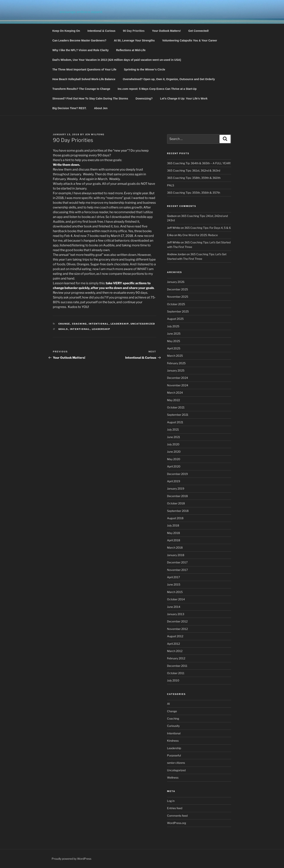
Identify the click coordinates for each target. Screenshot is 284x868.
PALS (171, 185)
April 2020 (174, 466)
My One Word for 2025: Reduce (198, 235)
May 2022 (173, 400)
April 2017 (173, 577)
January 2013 (176, 614)
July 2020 (173, 444)
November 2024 (178, 385)
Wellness (173, 777)
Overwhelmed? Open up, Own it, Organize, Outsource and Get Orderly (169, 79)
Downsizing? (144, 99)
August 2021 (175, 422)
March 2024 (175, 393)
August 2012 (175, 636)
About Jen (101, 108)
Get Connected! (199, 31)
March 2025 (175, 356)
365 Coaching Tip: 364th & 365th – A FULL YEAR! (199, 163)
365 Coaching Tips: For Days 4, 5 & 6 (208, 228)
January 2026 (176, 282)
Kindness (173, 741)
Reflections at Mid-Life (131, 50)
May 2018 (173, 533)
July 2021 (173, 429)
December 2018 (177, 496)
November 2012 (177, 629)
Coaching (79, 324)
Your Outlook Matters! (166, 31)
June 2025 (174, 334)
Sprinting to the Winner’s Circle (144, 69)
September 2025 (178, 311)
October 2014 (176, 599)
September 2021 (178, 415)
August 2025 (175, 319)
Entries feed (175, 808)
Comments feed (177, 816)
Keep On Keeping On (66, 31)
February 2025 (176, 363)
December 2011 (177, 666)
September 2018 (178, 511)
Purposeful (174, 755)
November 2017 (177, 570)
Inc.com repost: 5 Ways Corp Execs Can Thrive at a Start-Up (157, 89)
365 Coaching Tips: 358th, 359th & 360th (194, 178)
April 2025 (174, 348)
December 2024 (177, 378)
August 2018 (175, 518)
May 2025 (174, 341)
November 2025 (178, 297)
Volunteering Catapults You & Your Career (190, 40)
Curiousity (173, 726)
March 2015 (175, 592)
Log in (171, 801)
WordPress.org (177, 823)
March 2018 (175, 548)
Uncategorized (143, 324)
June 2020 (174, 452)
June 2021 (174, 437)
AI (168, 704)
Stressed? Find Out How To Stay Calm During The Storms (90, 99)
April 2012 (173, 644)
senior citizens (176, 763)
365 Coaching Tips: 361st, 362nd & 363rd (194, 170)
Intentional (99, 324)
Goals (63, 329)
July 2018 (173, 525)
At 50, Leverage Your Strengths (134, 40)
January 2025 (176, 370)
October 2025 (176, 304)
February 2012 (176, 658)
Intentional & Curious (102, 31)
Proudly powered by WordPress (71, 859)
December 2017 (177, 562)
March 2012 (175, 651)
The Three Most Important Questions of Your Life (85, 69)
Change (64, 324)
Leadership (120, 324)
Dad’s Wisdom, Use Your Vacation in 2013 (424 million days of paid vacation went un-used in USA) (117, 60)
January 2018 (176, 555)
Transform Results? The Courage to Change (81, 89)
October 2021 (176, 407)
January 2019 (176, 488)
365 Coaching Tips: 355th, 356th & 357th (194, 193)
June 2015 (174, 584)
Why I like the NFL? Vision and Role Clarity (81, 50)
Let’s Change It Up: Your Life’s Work (184, 99)
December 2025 (177, 289)
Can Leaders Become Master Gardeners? (79, 40)
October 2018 (176, 503)
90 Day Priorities (134, 31)
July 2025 (173, 326)
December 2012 (177, 621)
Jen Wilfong (95, 134)
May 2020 (174, 459)
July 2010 (173, 680)
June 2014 (174, 607)
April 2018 (174, 540)
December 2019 (177, 474)
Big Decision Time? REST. (70, 108)
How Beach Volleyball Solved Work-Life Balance (84, 79)
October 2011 (176, 673)
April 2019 (174, 481)
